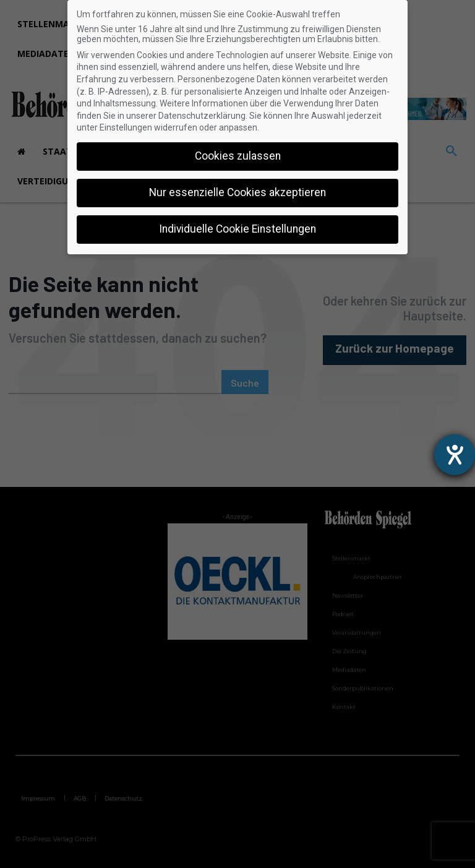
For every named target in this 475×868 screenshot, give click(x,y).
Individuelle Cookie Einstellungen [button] (237, 229)
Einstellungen (126, 127)
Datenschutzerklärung (202, 116)
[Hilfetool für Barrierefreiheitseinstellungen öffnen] (455, 455)
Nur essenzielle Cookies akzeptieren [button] (237, 192)
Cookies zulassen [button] (238, 156)
